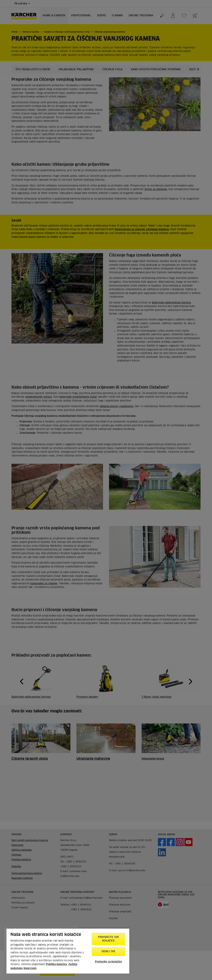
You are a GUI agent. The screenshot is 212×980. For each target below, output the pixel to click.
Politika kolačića (56, 964)
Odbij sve (109, 952)
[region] (68, 951)
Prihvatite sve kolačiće (109, 939)
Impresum (30, 968)
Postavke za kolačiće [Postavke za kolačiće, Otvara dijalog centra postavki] (109, 962)
